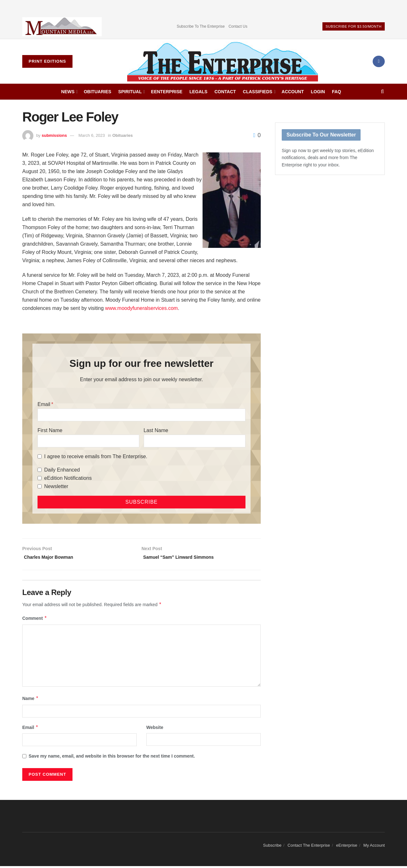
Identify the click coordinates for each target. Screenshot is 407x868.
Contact (225, 92)
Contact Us (238, 26)
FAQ (337, 92)
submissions (54, 135)
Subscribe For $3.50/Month (354, 26)
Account (293, 92)
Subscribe (272, 847)
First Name (50, 430)
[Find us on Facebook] (379, 61)
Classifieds (258, 92)
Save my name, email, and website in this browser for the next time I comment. (112, 758)
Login (318, 92)
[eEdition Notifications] (40, 478)
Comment (35, 620)
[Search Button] (382, 92)
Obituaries (97, 92)
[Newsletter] (40, 486)
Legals (199, 92)
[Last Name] (195, 441)
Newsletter (56, 486)
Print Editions (47, 61)
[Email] (141, 415)
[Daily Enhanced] (40, 470)
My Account (374, 847)
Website (155, 729)
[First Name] (88, 441)
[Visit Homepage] (223, 61)
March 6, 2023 (92, 135)
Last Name (156, 430)
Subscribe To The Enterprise (201, 26)
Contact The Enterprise (309, 847)
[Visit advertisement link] (62, 27)
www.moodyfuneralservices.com (142, 308)
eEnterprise (167, 92)
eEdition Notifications (68, 478)
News (68, 92)
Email (44, 404)
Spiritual (130, 92)
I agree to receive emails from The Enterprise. (96, 456)
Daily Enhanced (62, 470)
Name (31, 700)
